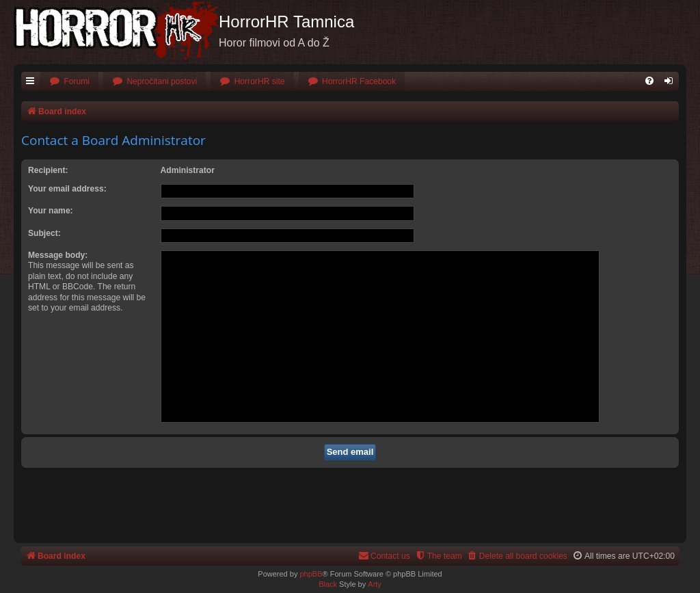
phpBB (311, 574)
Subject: (44, 233)
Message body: (58, 255)
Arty (375, 584)
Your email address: (67, 189)
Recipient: (48, 170)
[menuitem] (69, 82)
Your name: (51, 211)
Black (328, 584)
